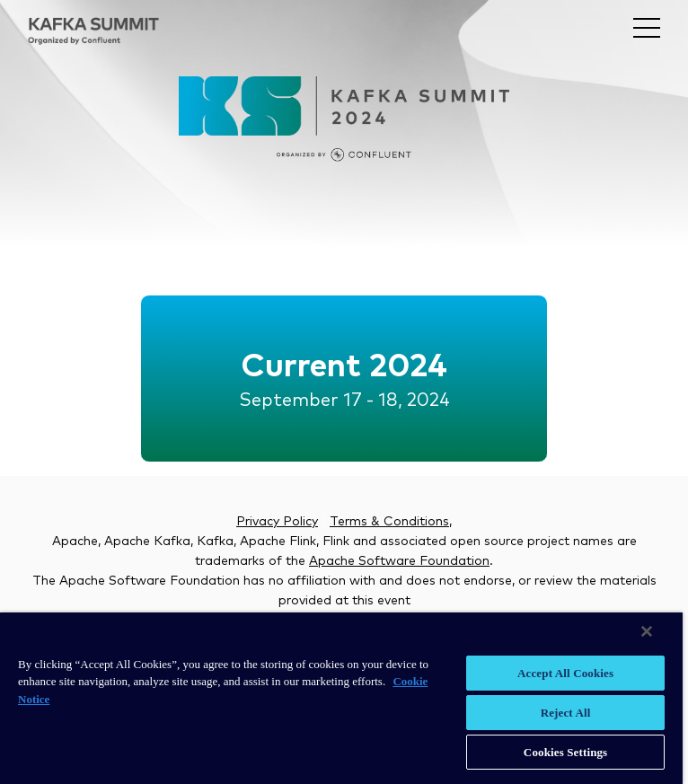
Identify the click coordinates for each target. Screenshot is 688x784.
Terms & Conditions (389, 522)
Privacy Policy (277, 522)
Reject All (566, 713)
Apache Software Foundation (399, 561)
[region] (341, 698)
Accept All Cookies (565, 673)
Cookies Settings (565, 752)
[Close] (647, 631)
